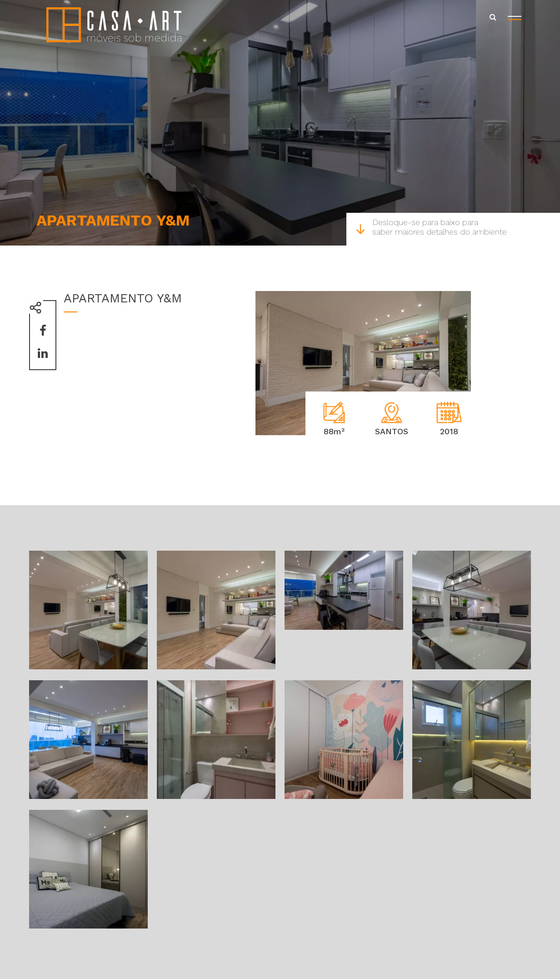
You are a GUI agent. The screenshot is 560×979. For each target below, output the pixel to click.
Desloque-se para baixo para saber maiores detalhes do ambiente (431, 227)
